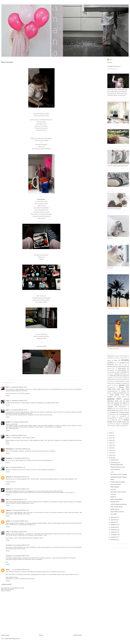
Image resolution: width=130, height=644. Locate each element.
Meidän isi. (113, 497)
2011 (111, 453)
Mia (7, 467)
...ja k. (112, 472)
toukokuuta (114, 530)
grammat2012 (122, 368)
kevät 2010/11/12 (120, 381)
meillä (109, 389)
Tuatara (8, 521)
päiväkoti (116, 403)
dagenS (109, 360)
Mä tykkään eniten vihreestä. (118, 492)
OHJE (121, 393)
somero (117, 414)
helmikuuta (114, 537)
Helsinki (117, 374)
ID (108, 376)
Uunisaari (124, 426)
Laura (7, 401)
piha (121, 401)
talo (113, 420)
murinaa (123, 391)
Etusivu (41, 635)
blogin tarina (124, 358)
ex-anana (116, 363)
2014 (111, 445)
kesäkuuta (114, 527)
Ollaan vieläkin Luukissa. (117, 512)
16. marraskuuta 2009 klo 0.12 (21, 458)
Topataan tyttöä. (115, 502)
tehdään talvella (122, 422)
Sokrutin (8, 510)
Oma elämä (115, 395)
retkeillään (110, 407)
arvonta (109, 356)
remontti (125, 405)
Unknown (9, 477)
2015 (111, 443)
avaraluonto (110, 358)
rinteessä (110, 409)
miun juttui (121, 389)
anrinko (8, 422)
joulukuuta (114, 460)
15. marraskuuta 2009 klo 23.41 (20, 422)
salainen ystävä (123, 410)
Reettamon (9, 458)
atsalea (116, 356)
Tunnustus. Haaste (115, 426)
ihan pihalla (123, 376)
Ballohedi (9, 489)
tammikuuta (114, 540)
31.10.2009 (114, 514)
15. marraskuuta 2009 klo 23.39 (18, 410)
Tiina (7, 500)
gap (126, 365)
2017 (111, 438)
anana (7, 570)
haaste (118, 372)
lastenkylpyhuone (111, 387)
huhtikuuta (114, 532)
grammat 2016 (122, 366)
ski (111, 414)
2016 (111, 440)
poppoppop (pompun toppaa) (119, 477)
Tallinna (121, 418)
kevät (118, 380)
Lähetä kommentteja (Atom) (12, 639)
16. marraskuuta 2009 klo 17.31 (18, 500)
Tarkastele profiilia (113, 69)
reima (109, 405)
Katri (7, 387)
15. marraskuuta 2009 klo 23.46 (18, 436)
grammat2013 (111, 370)
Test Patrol (110, 424)
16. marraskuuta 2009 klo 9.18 (20, 477)
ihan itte (113, 376)
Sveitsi (113, 416)
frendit (120, 365)
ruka (117, 409)
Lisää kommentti (6, 584)
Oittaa (128, 393)
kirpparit (125, 383)
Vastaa (8, 396)
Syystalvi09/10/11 (112, 418)
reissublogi (116, 405)
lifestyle (122, 387)
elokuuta (113, 522)
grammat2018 (111, 372)
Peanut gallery (122, 397)
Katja (7, 410)
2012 (111, 450)
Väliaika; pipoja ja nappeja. (118, 482)
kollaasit (109, 385)
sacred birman (111, 410)
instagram (110, 378)
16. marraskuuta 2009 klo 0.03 (22, 449)
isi (115, 378)
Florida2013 (123, 363)
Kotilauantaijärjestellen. (117, 499)
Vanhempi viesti (77, 635)
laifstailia (122, 385)
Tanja (7, 532)
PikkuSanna (9, 449)
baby (117, 358)
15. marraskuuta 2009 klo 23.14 (18, 401)
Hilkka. (112, 480)
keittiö (125, 378)
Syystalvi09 (123, 416)
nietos (115, 393)
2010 (111, 455)
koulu (115, 385)
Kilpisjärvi (119, 383)
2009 (111, 458)
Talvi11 (119, 420)
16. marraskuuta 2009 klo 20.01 (18, 532)
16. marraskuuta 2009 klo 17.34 (20, 510)
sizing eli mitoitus (124, 412)
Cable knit (113, 489)
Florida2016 (111, 365)
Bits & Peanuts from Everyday (119, 474)
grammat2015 (122, 370)
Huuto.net (125, 374)
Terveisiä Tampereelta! (117, 465)
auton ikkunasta (123, 356)
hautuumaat (110, 374)
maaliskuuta (114, 535)
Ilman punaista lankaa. (117, 507)
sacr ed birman (123, 409)
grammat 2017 (111, 368)
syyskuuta (114, 520)
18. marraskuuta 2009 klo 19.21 (21, 570)
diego (116, 360)
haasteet (124, 372)
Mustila (109, 393)
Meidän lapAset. (115, 509)
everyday (125, 360)
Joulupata (120, 378)
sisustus (113, 412)
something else (125, 414)
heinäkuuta (114, 525)
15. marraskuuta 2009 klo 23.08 (18, 387)
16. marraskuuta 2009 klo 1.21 (17, 467)
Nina (7, 436)
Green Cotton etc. (115, 470)
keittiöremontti (111, 380)
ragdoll (124, 403)
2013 (111, 448)
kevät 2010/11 (110, 382)
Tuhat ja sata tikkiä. (116, 484)
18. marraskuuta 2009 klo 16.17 (21, 556)
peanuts (111, 399)
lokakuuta (114, 517)
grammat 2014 (111, 366)
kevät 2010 (124, 380)
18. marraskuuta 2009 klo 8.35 (21, 545)
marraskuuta (114, 462)
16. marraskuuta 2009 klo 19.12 (19, 521)
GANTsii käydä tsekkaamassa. (119, 504)
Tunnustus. (126, 424)
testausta (118, 424)
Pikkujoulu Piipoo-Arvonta (118, 467)
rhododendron (122, 407)
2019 (111, 433)
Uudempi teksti (5, 635)
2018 (111, 436)
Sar (108, 413)
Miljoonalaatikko (7, 62)
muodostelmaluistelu (112, 391)
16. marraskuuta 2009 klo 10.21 (21, 489)
